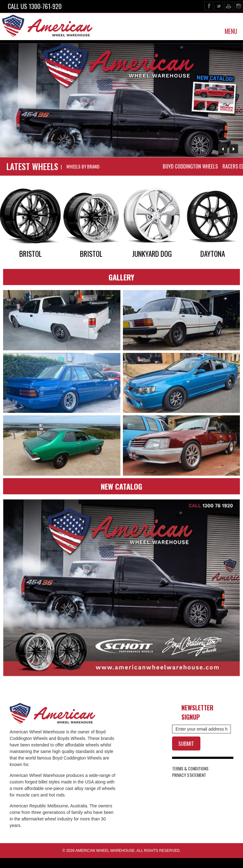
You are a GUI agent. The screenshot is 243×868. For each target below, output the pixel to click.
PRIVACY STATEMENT (189, 775)
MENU (231, 31)
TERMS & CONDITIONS (190, 768)
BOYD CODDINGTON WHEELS (190, 166)
